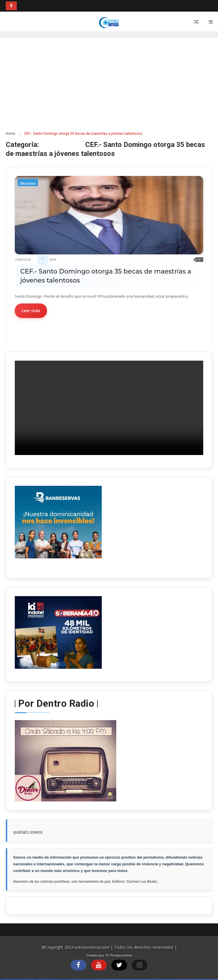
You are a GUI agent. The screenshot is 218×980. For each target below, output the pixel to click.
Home (11, 134)
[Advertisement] (109, 87)
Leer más (31, 311)
